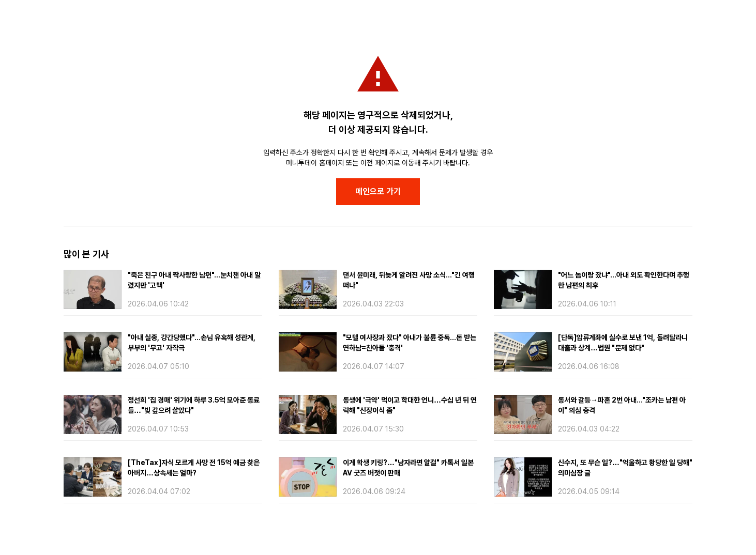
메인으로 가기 (378, 191)
